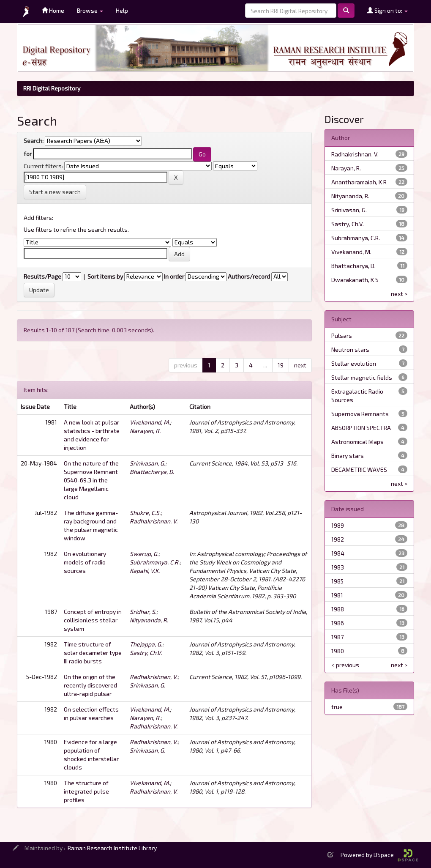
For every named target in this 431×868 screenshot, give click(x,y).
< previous (345, 665)
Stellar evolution (354, 363)
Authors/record (249, 276)
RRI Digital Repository (52, 88)
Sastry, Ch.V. (146, 653)
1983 (338, 567)
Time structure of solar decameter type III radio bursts (93, 653)
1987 (337, 637)
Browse (90, 10)
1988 (338, 609)
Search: (34, 141)
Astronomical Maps (357, 442)
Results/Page (42, 276)
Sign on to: (387, 10)
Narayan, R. (145, 431)
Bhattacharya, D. (152, 472)
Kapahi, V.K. (145, 571)
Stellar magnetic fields (362, 377)
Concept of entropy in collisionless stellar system (93, 620)
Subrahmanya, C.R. (155, 562)
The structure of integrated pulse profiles (86, 791)
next (300, 365)
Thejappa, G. (146, 644)
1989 (338, 525)
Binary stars (348, 456)
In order (174, 276)
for (28, 154)
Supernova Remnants (360, 414)
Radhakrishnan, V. (154, 521)
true (337, 707)
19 (281, 365)
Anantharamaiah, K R (359, 182)
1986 (338, 623)
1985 (337, 581)
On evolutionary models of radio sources (85, 562)
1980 (338, 651)
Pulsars (342, 335)
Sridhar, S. (143, 612)
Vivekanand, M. (150, 422)
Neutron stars (350, 349)
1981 (337, 595)
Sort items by (105, 276)
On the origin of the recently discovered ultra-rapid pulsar (90, 685)
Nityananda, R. (149, 620)
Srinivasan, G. (147, 463)
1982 (338, 539)
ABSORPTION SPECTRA (361, 428)
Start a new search (55, 192)
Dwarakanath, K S (355, 280)
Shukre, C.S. (145, 513)
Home (53, 10)
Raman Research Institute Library (112, 848)
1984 (338, 553)
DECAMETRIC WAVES (359, 470)
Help (122, 10)
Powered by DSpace (379, 855)
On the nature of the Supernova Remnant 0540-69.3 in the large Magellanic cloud (91, 480)
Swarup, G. (144, 554)
